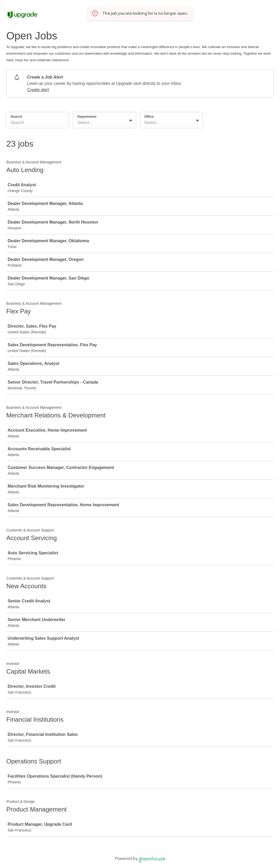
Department (87, 117)
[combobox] (78, 123)
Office (149, 117)
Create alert (38, 90)
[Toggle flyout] (131, 121)
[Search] (38, 123)
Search (16, 117)
